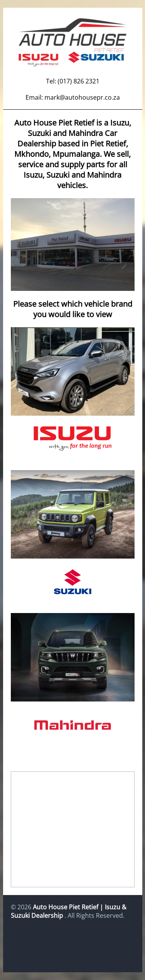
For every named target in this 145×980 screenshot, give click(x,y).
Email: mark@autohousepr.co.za (73, 97)
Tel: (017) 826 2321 (73, 81)
